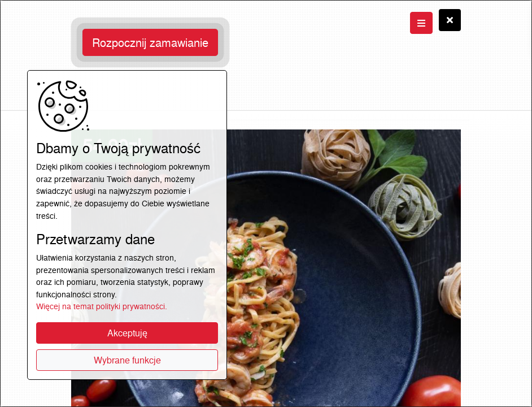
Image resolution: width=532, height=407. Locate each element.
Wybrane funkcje (127, 360)
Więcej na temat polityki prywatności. (102, 306)
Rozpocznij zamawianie (150, 42)
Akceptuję (127, 333)
